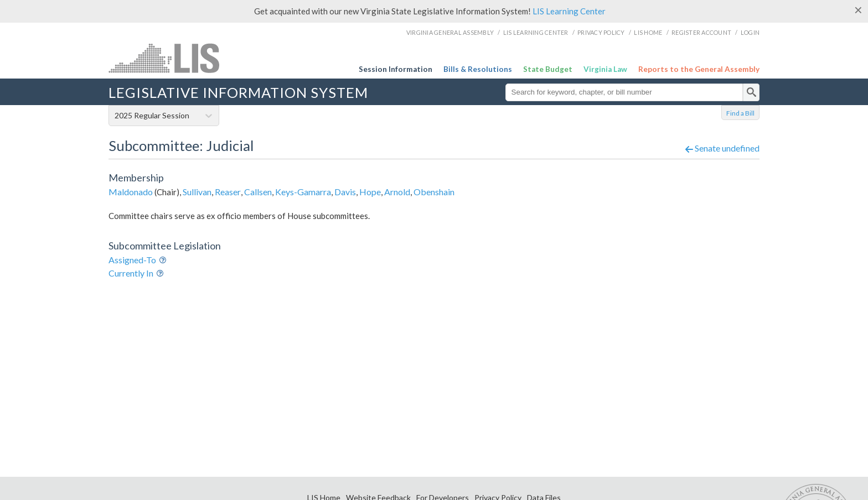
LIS (198, 58)
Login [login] (750, 32)
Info (164, 261)
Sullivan (197, 192)
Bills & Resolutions (478, 69)
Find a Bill (740, 113)
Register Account (701, 32)
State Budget (548, 69)
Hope (370, 192)
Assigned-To (132, 260)
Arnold (397, 192)
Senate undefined (722, 148)
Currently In (131, 273)
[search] (751, 92)
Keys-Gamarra (303, 192)
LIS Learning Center (569, 11)
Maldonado (131, 192)
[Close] (858, 10)
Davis (345, 192)
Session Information (396, 69)
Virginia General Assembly (450, 32)
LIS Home (648, 32)
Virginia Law (605, 69)
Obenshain (434, 192)
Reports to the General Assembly (699, 69)
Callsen (258, 192)
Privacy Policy (601, 32)
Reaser (228, 192)
